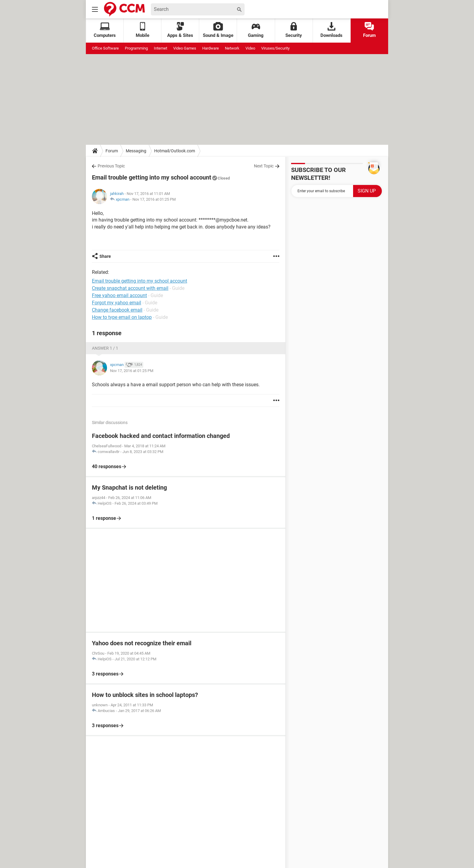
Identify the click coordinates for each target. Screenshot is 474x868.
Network (232, 48)
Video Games (185, 48)
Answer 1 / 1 (105, 348)
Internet (161, 48)
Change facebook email (117, 310)
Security (294, 30)
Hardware (211, 48)
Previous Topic (111, 166)
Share (105, 256)
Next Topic (264, 166)
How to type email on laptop (122, 317)
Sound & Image (218, 30)
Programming (136, 48)
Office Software (105, 48)
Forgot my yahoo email (117, 303)
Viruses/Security (275, 48)
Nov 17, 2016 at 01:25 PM (154, 199)
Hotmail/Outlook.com (175, 151)
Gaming (256, 30)
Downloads (331, 30)
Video (250, 48)
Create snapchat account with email (130, 288)
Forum (369, 30)
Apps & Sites (180, 30)
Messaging (136, 151)
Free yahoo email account (119, 295)
